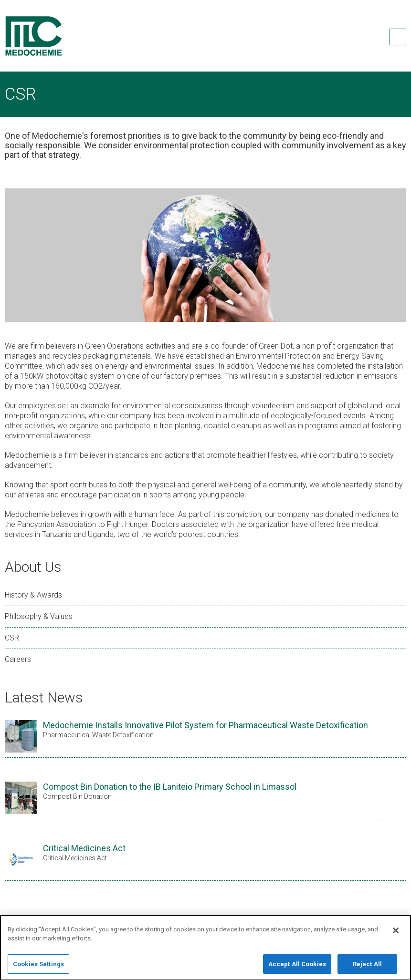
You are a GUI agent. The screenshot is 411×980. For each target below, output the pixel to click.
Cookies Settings (38, 969)
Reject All (367, 969)
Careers (18, 659)
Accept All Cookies (297, 969)
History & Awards (33, 595)
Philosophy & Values (39, 616)
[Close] (396, 936)
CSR (12, 638)
